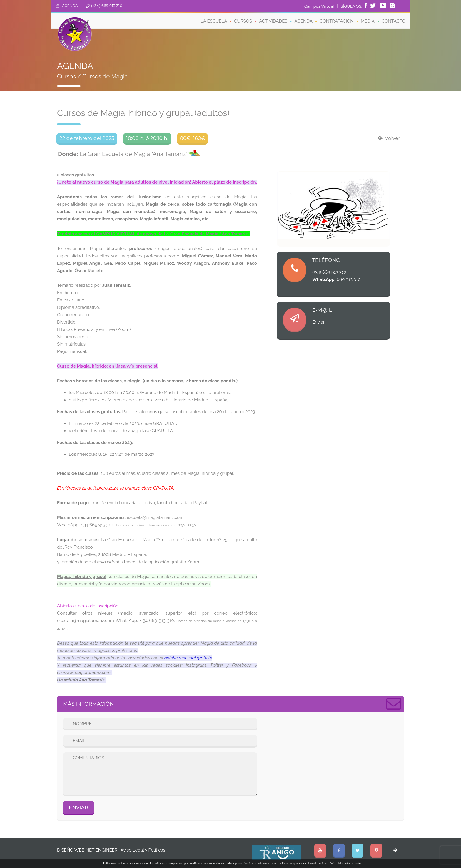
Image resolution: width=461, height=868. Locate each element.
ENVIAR (78, 807)
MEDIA (368, 21)
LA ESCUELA (214, 21)
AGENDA (70, 6)
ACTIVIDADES (273, 21)
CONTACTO (394, 21)
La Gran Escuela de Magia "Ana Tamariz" (123, 154)
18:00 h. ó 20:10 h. (147, 138)
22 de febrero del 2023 (87, 138)
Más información (350, 863)
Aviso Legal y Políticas (143, 850)
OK (332, 863)
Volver (388, 138)
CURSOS (243, 21)
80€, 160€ (192, 138)
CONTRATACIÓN (337, 21)
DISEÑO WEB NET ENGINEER (87, 850)
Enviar (318, 322)
